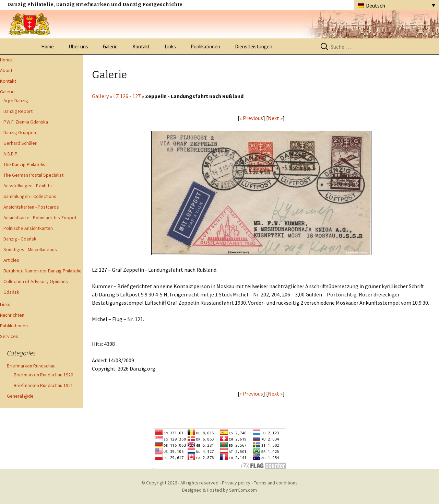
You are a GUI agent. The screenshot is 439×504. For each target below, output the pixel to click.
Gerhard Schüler (20, 143)
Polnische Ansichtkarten (28, 228)
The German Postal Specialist (33, 175)
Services (9, 336)
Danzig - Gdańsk (20, 239)
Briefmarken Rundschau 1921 (43, 385)
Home (48, 46)
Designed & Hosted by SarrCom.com (219, 490)
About (6, 70)
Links (170, 46)
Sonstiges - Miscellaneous (30, 249)
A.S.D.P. (11, 154)
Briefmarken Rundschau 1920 (43, 375)
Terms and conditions (276, 483)
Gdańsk (11, 292)
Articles (11, 260)
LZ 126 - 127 (127, 96)
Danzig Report (18, 111)
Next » (275, 118)
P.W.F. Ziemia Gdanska (26, 122)
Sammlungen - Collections (30, 196)
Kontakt (141, 46)
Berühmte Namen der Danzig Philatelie (43, 271)
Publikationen (205, 46)
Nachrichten (12, 315)
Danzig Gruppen (20, 132)
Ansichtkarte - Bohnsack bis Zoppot (40, 218)
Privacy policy (236, 483)
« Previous (251, 118)
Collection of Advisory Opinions (36, 281)
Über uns (78, 46)
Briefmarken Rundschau (31, 366)
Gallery (100, 96)
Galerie (110, 46)
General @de (20, 396)
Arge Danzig (16, 101)
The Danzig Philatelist (25, 164)
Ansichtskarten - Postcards (31, 207)
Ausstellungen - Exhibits (28, 186)
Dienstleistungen (254, 46)
